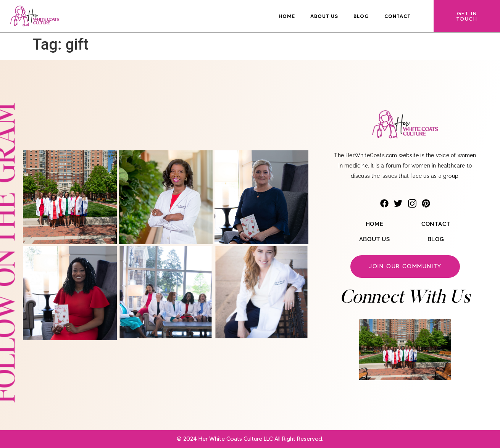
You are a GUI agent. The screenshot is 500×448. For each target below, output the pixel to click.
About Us (324, 16)
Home (287, 16)
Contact (398, 16)
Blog (361, 16)
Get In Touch (467, 16)
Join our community (405, 266)
